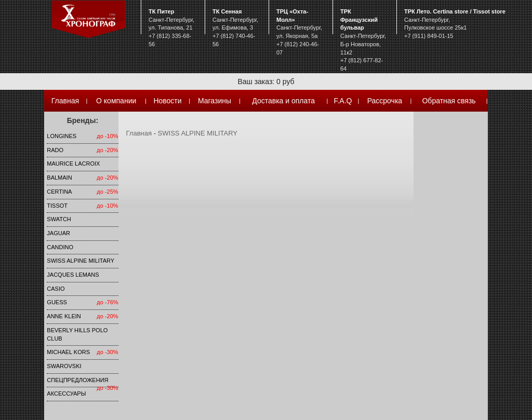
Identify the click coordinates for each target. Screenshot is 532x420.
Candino (60, 247)
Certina (59, 192)
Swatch (59, 219)
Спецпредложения (77, 380)
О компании (116, 101)
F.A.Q (343, 101)
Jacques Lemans (73, 275)
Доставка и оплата (283, 101)
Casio (56, 289)
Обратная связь (449, 101)
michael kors (68, 352)
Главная (65, 101)
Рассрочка (385, 101)
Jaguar (58, 233)
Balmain (59, 178)
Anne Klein (64, 316)
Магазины (215, 101)
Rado (55, 150)
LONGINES (62, 136)
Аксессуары (66, 394)
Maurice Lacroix (73, 164)
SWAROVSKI (64, 366)
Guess (57, 302)
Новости (167, 101)
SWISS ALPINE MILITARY (81, 261)
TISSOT (57, 206)
